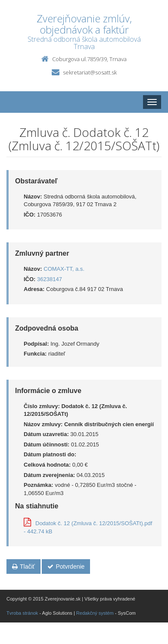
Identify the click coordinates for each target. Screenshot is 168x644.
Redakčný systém (95, 613)
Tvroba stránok (22, 613)
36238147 (50, 279)
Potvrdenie (66, 567)
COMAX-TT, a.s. (64, 269)
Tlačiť (23, 567)
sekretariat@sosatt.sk (90, 72)
